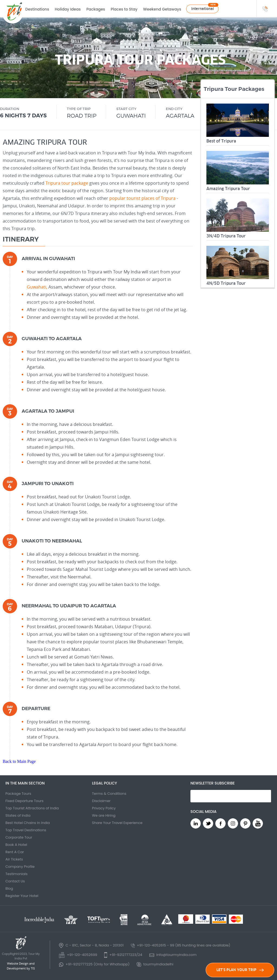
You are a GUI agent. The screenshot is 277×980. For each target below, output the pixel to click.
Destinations (37, 9)
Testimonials (17, 874)
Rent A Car (15, 852)
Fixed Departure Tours (24, 801)
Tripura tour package (67, 183)
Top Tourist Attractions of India (32, 808)
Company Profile (20, 867)
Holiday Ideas (68, 9)
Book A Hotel (16, 845)
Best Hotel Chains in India (28, 823)
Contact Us (15, 881)
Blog (9, 888)
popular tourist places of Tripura (142, 198)
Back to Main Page (19, 761)
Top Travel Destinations (26, 830)
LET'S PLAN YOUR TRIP (240, 970)
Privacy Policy (104, 808)
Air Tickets (14, 859)
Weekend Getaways (162, 9)
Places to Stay (124, 9)
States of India (18, 815)
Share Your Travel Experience (117, 823)
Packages (96, 9)
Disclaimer (101, 801)
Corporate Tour (19, 837)
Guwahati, (37, 287)
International (203, 9)
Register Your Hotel (22, 896)
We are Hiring (104, 815)
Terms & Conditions (109, 794)
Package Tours (18, 794)
